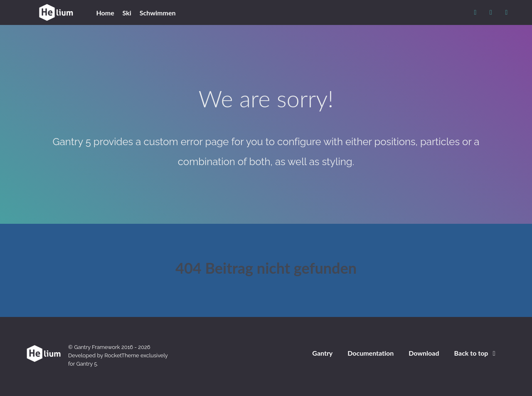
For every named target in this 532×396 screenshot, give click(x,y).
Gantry (322, 353)
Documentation (371, 353)
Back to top (476, 353)
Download (424, 353)
